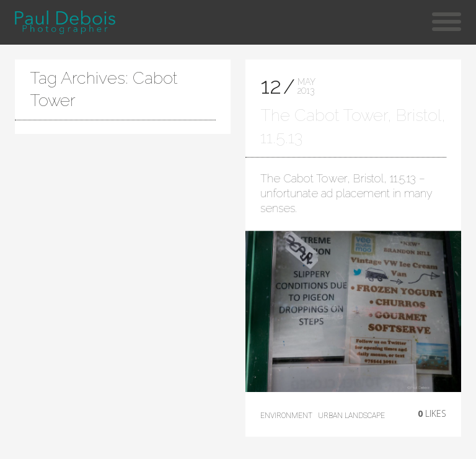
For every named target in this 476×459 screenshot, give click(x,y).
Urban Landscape (351, 416)
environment (286, 416)
